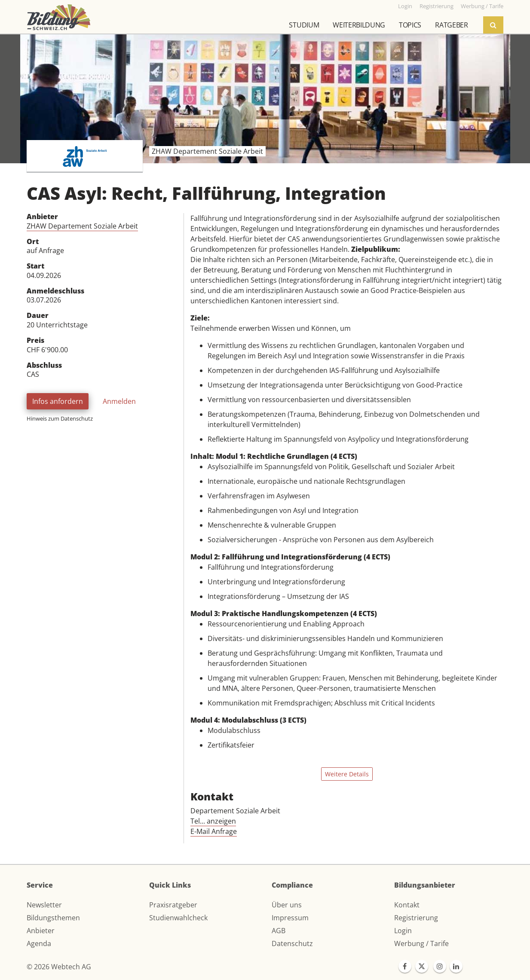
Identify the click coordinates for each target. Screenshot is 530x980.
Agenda (39, 943)
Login (403, 931)
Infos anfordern (58, 401)
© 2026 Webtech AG (59, 967)
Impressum (290, 918)
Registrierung (416, 918)
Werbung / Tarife (421, 943)
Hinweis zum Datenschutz (60, 418)
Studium (304, 25)
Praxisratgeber (173, 905)
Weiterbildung (359, 25)
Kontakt (407, 905)
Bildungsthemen (53, 918)
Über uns (287, 905)
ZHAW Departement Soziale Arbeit (82, 226)
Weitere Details (347, 774)
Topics (410, 25)
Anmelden (119, 401)
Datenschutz (292, 943)
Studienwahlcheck (178, 918)
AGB (279, 931)
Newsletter (44, 905)
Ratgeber (451, 25)
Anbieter (41, 931)
